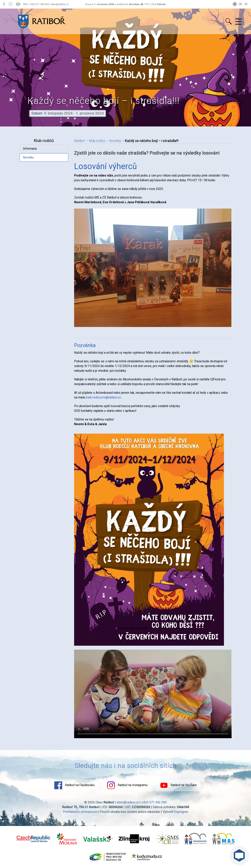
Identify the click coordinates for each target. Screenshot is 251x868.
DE (246, 4)
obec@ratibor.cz (128, 802)
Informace (30, 149)
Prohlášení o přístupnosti (80, 812)
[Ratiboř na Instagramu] (10, 4)
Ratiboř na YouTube (178, 785)
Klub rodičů (97, 141)
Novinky (28, 157)
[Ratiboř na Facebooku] (4, 4)
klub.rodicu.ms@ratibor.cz (104, 397)
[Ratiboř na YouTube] (18, 4)
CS (235, 4)
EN (240, 4)
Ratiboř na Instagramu (127, 785)
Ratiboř (80, 141)
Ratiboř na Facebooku (74, 785)
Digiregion (181, 812)
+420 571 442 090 (154, 802)
